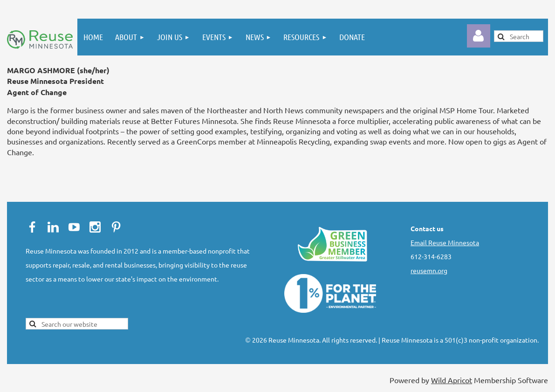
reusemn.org (429, 270)
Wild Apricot (452, 380)
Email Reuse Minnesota (445, 242)
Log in (479, 36)
